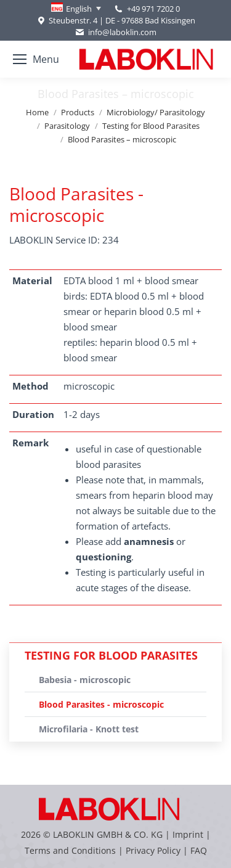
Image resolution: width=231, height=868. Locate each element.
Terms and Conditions (71, 850)
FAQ (199, 850)
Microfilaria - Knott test (89, 729)
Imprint (188, 834)
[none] (76, 9)
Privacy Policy (153, 850)
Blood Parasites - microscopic (101, 704)
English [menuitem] (79, 9)
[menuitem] (76, 9)
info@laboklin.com (115, 32)
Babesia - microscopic (85, 680)
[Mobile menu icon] (36, 59)
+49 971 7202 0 (153, 9)
